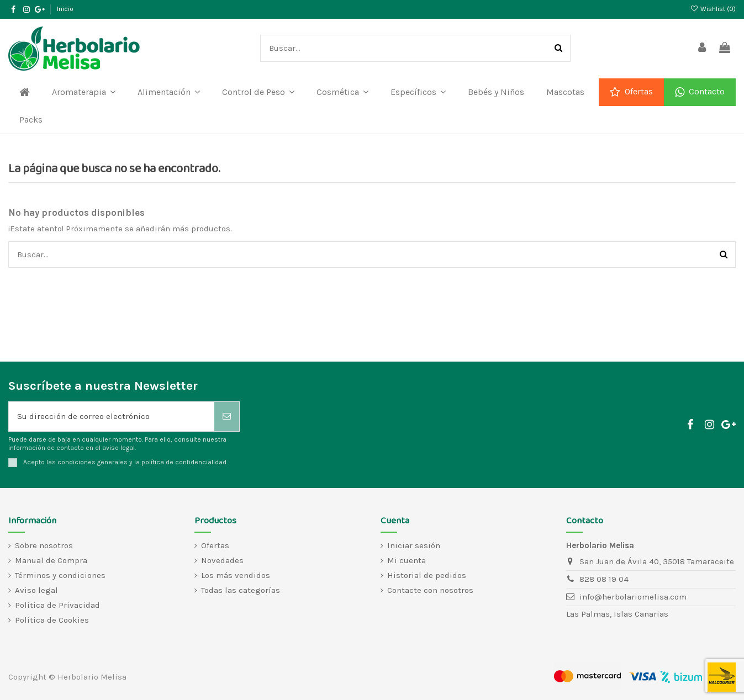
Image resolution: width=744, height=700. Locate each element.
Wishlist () (713, 9)
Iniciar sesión (414, 545)
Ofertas (215, 545)
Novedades (222, 560)
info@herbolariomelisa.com (633, 597)
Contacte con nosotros (430, 590)
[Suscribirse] (227, 417)
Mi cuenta (407, 560)
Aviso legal (36, 590)
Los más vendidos (236, 575)
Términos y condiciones (60, 575)
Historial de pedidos (427, 575)
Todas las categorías (241, 590)
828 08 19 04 (604, 579)
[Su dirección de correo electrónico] (112, 417)
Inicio (65, 9)
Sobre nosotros (44, 545)
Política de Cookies (52, 620)
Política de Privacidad (57, 605)
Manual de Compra (51, 560)
